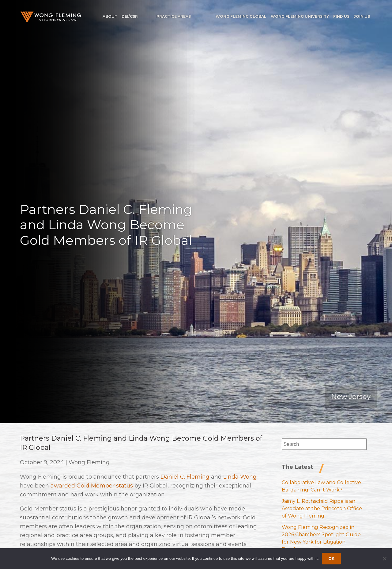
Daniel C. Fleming (185, 477)
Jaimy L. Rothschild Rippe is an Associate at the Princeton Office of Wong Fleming (322, 508)
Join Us (362, 16)
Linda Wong (240, 477)
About (110, 16)
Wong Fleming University (300, 16)
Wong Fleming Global (241, 16)
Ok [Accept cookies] (331, 558)
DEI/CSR (130, 16)
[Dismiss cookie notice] (384, 559)
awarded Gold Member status (92, 486)
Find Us (341, 16)
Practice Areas (174, 16)
